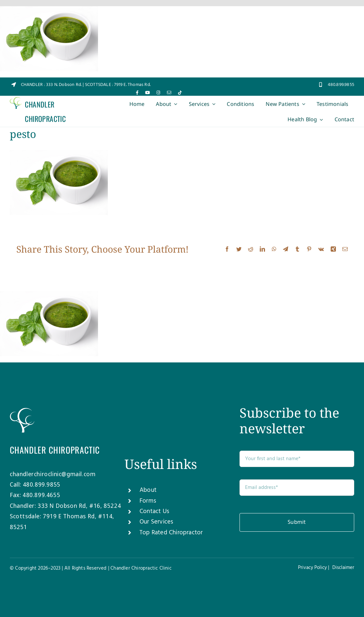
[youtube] (148, 93)
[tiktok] (180, 93)
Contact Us (154, 511)
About (148, 490)
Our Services (156, 522)
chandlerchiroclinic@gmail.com (53, 474)
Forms (148, 501)
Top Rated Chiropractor (171, 533)
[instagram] (158, 93)
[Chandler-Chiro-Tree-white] (22, 411)
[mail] (169, 93)
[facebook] (137, 93)
